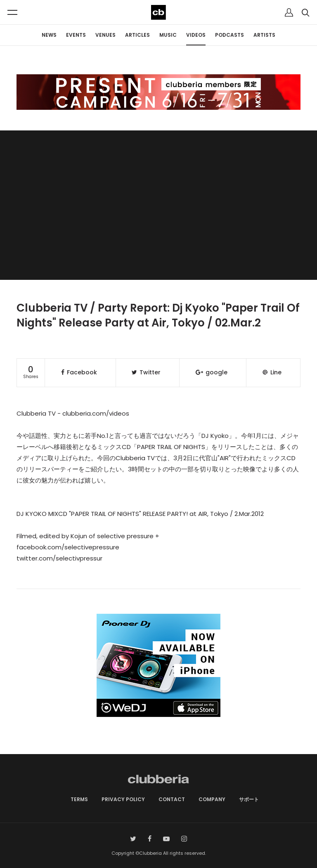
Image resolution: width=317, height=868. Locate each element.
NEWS (49, 35)
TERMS (79, 799)
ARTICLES (137, 35)
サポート (249, 799)
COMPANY (212, 799)
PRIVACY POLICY (123, 799)
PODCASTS (229, 35)
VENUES (105, 35)
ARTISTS (264, 35)
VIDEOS (196, 35)
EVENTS (76, 35)
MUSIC (168, 35)
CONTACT (172, 799)
